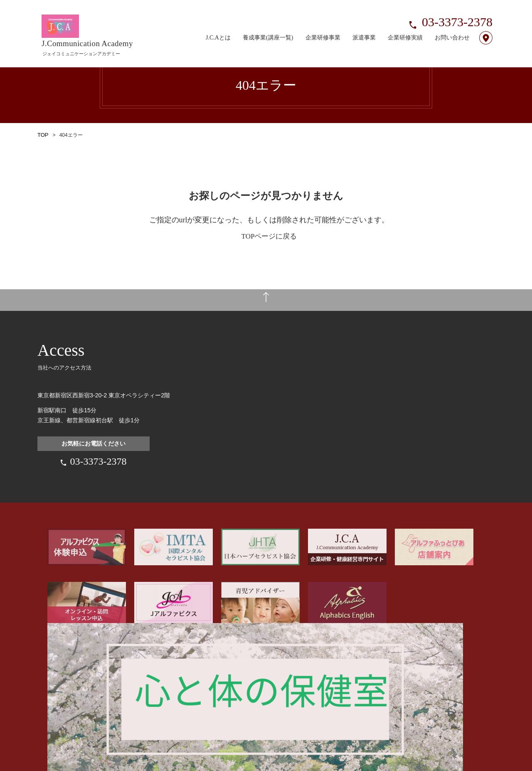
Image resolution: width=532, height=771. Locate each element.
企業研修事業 (323, 28)
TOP (42, 135)
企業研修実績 (405, 28)
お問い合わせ (452, 28)
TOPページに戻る (269, 236)
